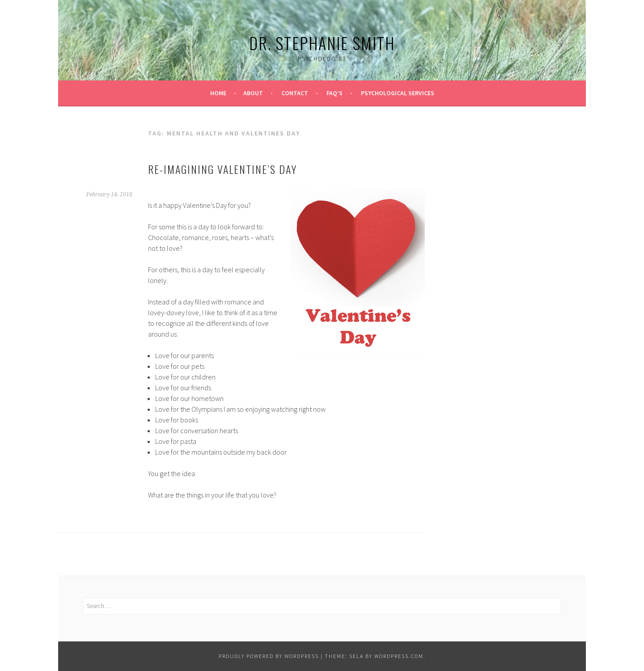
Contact (295, 93)
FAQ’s (335, 93)
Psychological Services (398, 93)
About (253, 93)
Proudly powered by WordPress (269, 656)
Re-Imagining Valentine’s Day (222, 169)
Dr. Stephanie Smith (322, 43)
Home (218, 93)
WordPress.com (399, 656)
